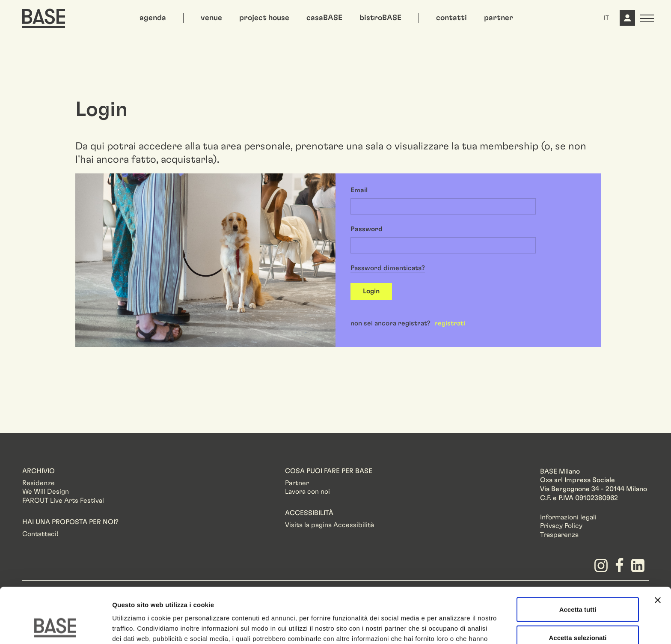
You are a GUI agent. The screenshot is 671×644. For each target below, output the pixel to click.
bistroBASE (380, 18)
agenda (153, 18)
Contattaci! (40, 534)
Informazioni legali (568, 517)
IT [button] (606, 18)
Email (359, 190)
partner (499, 18)
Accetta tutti (578, 560)
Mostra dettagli (450, 627)
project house (264, 18)
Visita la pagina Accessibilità (330, 525)
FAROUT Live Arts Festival (63, 501)
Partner (297, 483)
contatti (451, 18)
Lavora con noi (307, 492)
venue (211, 18)
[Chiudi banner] (658, 551)
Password (367, 229)
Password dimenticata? (388, 268)
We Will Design (46, 492)
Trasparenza (559, 535)
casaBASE (324, 18)
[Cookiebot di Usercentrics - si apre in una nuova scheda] (55, 627)
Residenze (39, 483)
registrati (450, 323)
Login (371, 291)
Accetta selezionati (577, 588)
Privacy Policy (561, 526)
